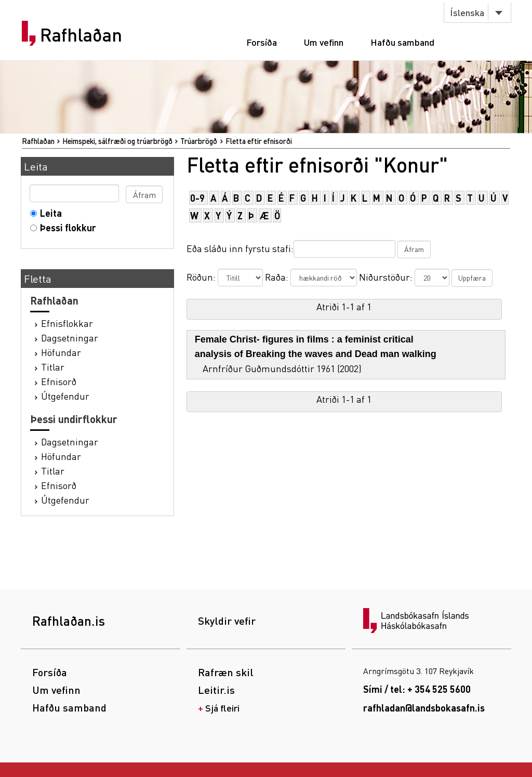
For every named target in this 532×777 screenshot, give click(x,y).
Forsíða (262, 42)
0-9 (197, 198)
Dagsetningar (70, 338)
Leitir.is (216, 690)
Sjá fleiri (222, 708)
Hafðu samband (402, 42)
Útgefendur (65, 396)
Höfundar (61, 352)
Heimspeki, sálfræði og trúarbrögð (117, 141)
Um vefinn (324, 42)
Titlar (53, 367)
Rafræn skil (226, 672)
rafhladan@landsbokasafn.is (424, 708)
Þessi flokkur (66, 227)
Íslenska (467, 12)
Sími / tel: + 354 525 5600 (417, 689)
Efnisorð (59, 381)
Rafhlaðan (81, 35)
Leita (49, 213)
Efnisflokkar (67, 323)
